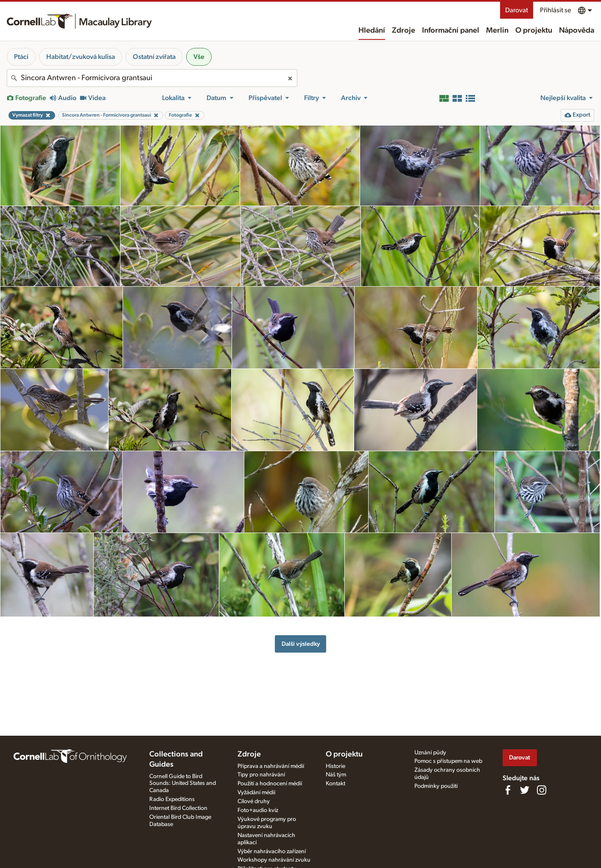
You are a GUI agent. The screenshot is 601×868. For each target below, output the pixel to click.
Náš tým (336, 775)
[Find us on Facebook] (508, 790)
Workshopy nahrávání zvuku (274, 860)
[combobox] (152, 78)
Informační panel (451, 31)
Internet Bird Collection (178, 808)
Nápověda (577, 31)
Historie (335, 766)
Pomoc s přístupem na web (448, 761)
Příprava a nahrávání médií (271, 766)
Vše (199, 57)
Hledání (372, 31)
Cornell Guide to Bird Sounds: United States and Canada (183, 784)
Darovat (517, 10)
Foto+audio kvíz (258, 810)
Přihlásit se (555, 10)
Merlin (497, 31)
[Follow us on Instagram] (542, 790)
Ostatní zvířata (154, 57)
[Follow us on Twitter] (525, 790)
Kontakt (335, 784)
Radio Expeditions (172, 799)
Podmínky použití (436, 786)
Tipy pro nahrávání (261, 775)
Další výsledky (301, 644)
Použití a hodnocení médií (270, 784)
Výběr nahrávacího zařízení (272, 851)
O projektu (534, 31)
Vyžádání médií (256, 793)
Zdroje (404, 31)
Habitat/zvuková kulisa (81, 57)
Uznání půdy (430, 753)
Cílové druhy (254, 801)
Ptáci (21, 57)
